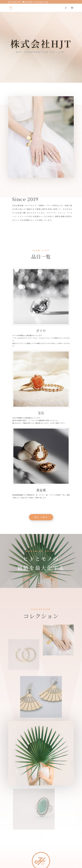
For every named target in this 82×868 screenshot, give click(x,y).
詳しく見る (53, 517)
